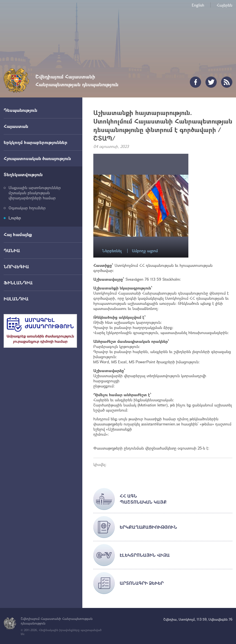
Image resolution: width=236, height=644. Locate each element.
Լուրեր (15, 218)
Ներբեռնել (112, 251)
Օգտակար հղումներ (27, 208)
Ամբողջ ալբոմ (145, 251)
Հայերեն (225, 5)
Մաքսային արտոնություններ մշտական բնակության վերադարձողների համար (35, 193)
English (198, 5)
